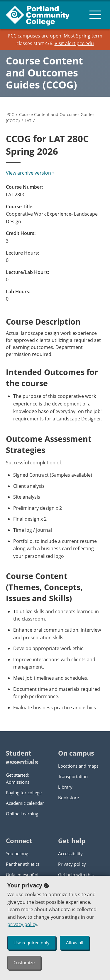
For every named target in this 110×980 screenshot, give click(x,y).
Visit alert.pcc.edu (74, 43)
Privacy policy (72, 864)
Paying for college (24, 792)
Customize (24, 962)
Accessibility (70, 853)
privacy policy (22, 924)
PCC (10, 114)
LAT (28, 121)
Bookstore (68, 797)
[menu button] (95, 15)
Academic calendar (25, 803)
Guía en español (22, 875)
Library (65, 787)
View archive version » (30, 173)
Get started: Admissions (18, 778)
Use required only (32, 942)
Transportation (73, 776)
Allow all (75, 942)
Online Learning (22, 814)
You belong (17, 853)
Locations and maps (78, 766)
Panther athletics (23, 864)
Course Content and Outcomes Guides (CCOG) (44, 73)
